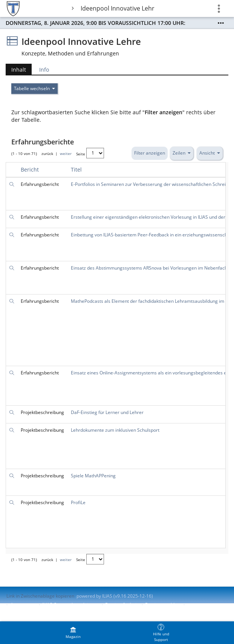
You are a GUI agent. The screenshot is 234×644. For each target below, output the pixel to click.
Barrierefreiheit (122, 605)
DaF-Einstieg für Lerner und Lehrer (107, 412)
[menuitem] (73, 633)
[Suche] (12, 184)
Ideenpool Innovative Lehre (118, 8)
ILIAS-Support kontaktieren (70, 605)
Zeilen (182, 153)
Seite (81, 154)
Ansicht (210, 153)
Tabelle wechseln (34, 88)
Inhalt (19, 70)
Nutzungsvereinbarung (31, 611)
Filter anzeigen (150, 153)
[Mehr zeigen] (221, 23)
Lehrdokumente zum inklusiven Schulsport (115, 430)
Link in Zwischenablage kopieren (40, 596)
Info (44, 70)
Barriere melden (162, 605)
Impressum (23, 605)
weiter (66, 154)
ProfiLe (78, 502)
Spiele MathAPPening (93, 476)
